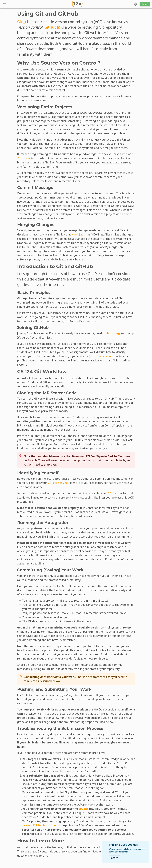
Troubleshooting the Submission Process (60, 728)
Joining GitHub (33, 328)
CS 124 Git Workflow (42, 372)
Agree (114, 858)
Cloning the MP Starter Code (47, 393)
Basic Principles (34, 293)
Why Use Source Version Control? (59, 63)
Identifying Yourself (38, 473)
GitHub (52, 27)
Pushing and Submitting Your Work (54, 689)
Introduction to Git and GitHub (55, 266)
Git (22, 22)
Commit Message (35, 188)
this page (113, 333)
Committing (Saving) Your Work (50, 570)
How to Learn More (41, 841)
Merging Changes (36, 225)
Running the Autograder (43, 523)
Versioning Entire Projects (45, 107)
